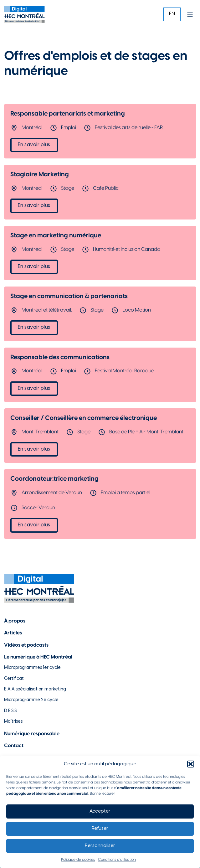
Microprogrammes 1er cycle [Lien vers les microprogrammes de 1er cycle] (32, 668)
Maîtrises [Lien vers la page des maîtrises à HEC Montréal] (13, 722)
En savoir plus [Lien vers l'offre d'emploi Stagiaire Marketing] (34, 206)
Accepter (100, 811)
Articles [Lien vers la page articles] (13, 633)
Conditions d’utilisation (117, 860)
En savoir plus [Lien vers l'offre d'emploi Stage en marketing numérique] (34, 267)
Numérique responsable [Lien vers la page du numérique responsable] (32, 734)
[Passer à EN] (172, 14)
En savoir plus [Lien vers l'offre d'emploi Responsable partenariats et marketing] (34, 145)
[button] (191, 764)
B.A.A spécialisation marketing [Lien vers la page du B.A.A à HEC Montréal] (35, 689)
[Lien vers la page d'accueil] (24, 14)
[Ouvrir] (190, 14)
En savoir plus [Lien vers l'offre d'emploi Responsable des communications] (34, 388)
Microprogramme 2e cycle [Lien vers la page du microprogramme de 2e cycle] (31, 700)
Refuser (100, 829)
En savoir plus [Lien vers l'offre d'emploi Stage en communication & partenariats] (34, 327)
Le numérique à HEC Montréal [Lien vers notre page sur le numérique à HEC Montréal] (38, 657)
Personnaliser (100, 846)
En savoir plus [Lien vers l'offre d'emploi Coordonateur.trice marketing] (34, 525)
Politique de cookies (78, 860)
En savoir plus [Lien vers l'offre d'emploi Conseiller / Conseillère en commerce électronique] (34, 449)
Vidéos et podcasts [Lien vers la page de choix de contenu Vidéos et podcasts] (26, 645)
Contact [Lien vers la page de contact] (14, 746)
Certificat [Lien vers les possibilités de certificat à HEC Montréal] (14, 679)
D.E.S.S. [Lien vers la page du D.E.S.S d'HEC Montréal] (11, 711)
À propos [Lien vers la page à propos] (15, 621)
